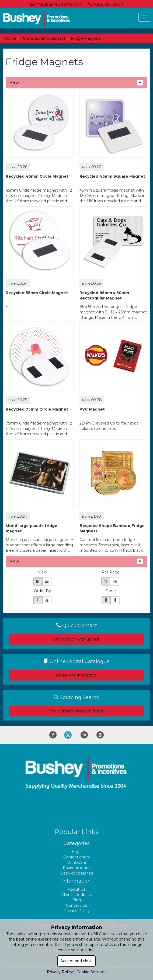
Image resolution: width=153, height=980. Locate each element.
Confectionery (77, 857)
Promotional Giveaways (44, 38)
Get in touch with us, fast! (77, 639)
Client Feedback (77, 895)
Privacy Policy (77, 911)
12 (106, 581)
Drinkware (77, 862)
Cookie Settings (91, 972)
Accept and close (76, 961)
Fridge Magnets (86, 38)
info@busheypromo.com (56, 4)
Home (10, 38)
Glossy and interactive (76, 675)
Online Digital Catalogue (76, 661)
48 (115, 581)
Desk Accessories (76, 873)
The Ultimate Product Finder (76, 711)
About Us (77, 889)
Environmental (77, 868)
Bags (76, 852)
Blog (77, 900)
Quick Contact (76, 626)
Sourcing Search (76, 697)
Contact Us (76, 905)
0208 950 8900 (106, 4)
